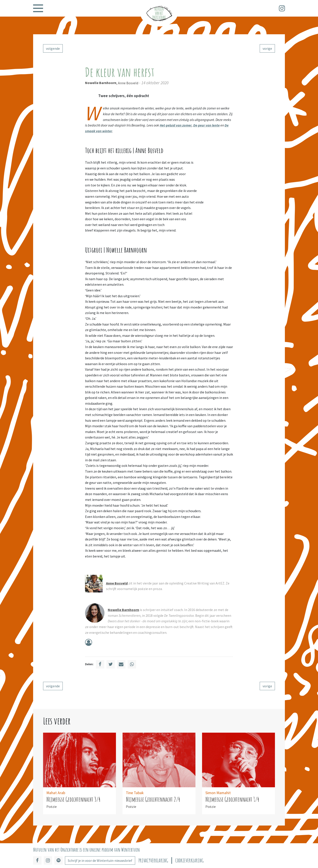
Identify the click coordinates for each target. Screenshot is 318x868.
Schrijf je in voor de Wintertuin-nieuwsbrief (100, 860)
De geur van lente (206, 125)
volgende (53, 48)
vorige (267, 48)
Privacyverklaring (153, 861)
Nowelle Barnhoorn (101, 83)
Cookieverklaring (189, 861)
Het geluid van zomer (176, 125)
